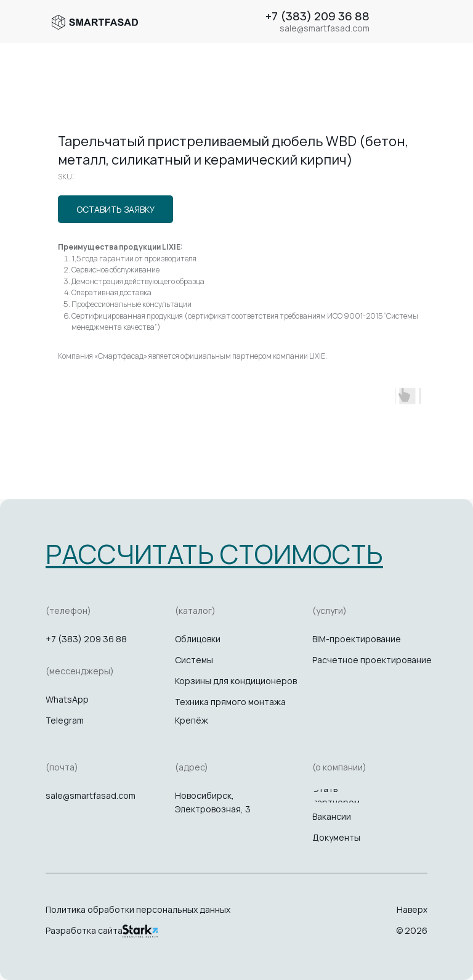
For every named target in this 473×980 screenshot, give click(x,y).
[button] (214, 554)
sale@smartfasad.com (91, 795)
